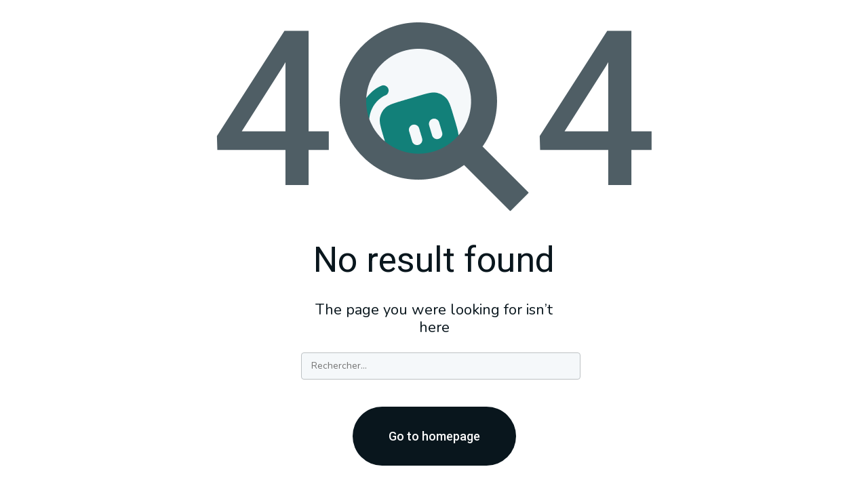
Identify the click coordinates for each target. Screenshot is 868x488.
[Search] (441, 366)
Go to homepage (434, 436)
